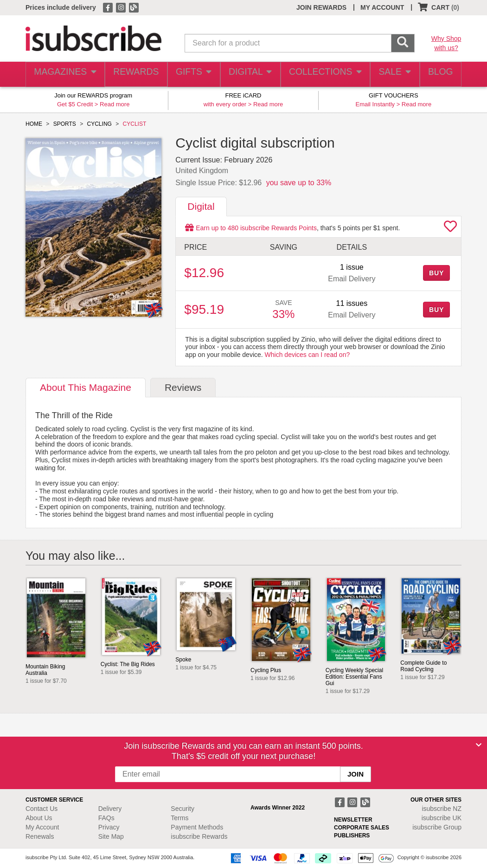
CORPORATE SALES (362, 828)
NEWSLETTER (353, 820)
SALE (391, 74)
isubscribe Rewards (199, 836)
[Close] (479, 745)
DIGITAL (249, 74)
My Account (42, 827)
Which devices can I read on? (308, 355)
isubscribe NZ (442, 809)
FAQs (106, 818)
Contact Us (42, 809)
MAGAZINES (64, 74)
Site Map (111, 836)
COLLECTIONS (322, 74)
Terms (179, 818)
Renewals (40, 836)
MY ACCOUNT (382, 7)
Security (183, 809)
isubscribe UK (442, 818)
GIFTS (192, 74)
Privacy (109, 827)
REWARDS (133, 74)
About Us (39, 818)
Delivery (110, 809)
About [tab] (86, 387)
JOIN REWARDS (321, 7)
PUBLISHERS (352, 836)
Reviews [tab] (183, 387)
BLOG (439, 74)
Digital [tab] (201, 206)
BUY (436, 273)
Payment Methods (197, 827)
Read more (115, 104)
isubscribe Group (437, 827)
